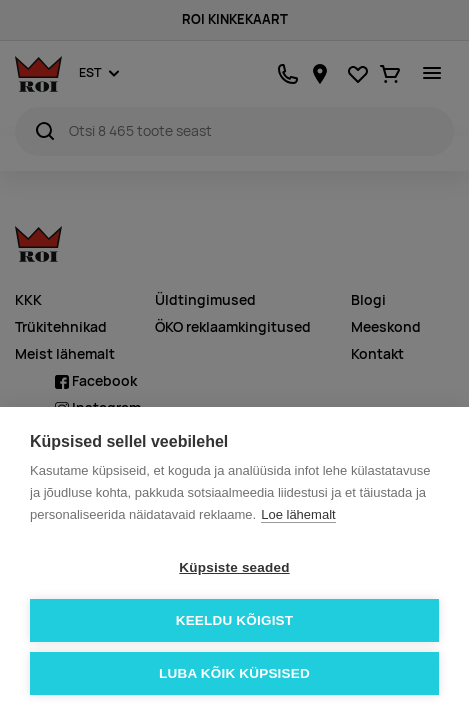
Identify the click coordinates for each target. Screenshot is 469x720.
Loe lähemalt (298, 514)
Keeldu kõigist (235, 620)
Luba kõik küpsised (234, 673)
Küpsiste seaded (234, 567)
